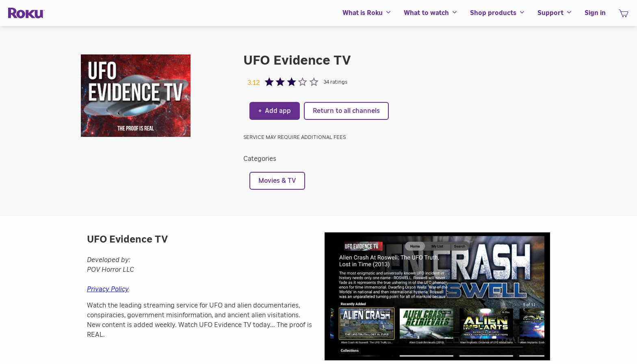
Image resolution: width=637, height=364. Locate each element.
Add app (275, 111)
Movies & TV (277, 181)
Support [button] (555, 13)
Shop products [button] (498, 13)
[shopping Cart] (623, 16)
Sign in (595, 13)
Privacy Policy (108, 289)
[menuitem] (367, 13)
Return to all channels (346, 111)
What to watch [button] (431, 13)
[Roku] (26, 13)
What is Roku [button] (367, 13)
